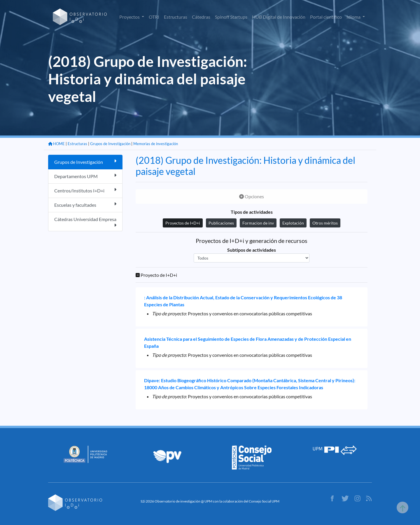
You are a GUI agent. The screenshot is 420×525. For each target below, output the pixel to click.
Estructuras (176, 17)
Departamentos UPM (85, 176)
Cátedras (201, 17)
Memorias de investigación (156, 144)
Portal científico (326, 17)
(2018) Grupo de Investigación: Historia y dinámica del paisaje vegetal (245, 166)
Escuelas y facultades (85, 205)
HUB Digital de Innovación (279, 17)
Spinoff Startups (231, 17)
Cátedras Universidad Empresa (85, 222)
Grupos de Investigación (110, 144)
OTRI (154, 17)
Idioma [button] (354, 17)
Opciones (252, 196)
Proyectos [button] (130, 17)
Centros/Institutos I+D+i (85, 190)
